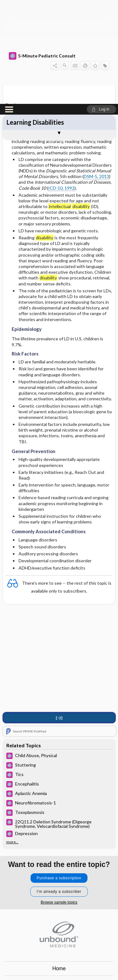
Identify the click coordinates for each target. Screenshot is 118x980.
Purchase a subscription (59, 774)
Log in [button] (59, 921)
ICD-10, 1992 (61, 84)
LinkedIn (82, 963)
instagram (51, 963)
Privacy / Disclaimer (59, 893)
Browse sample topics (59, 798)
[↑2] (59, 614)
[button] (101, 5)
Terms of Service (59, 907)
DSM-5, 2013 (96, 72)
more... (12, 738)
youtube (67, 963)
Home (59, 865)
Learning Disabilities (35, 18)
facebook (36, 963)
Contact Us (59, 879)
